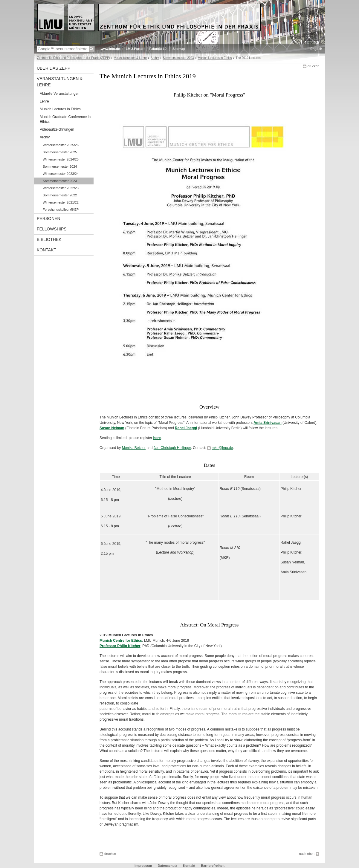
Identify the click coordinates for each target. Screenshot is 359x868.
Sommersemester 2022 (60, 195)
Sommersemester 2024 (60, 166)
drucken (313, 66)
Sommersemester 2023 (178, 58)
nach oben (307, 854)
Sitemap (179, 49)
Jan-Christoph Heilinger (172, 448)
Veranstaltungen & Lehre (130, 58)
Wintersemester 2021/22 (61, 202)
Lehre (44, 101)
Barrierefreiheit (213, 866)
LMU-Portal (135, 49)
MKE (225, 558)
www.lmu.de (110, 49)
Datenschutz (168, 866)
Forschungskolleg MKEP (61, 210)
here (157, 438)
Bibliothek (49, 239)
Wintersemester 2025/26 (61, 145)
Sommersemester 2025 (60, 152)
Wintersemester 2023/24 (61, 174)
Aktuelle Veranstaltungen (60, 94)
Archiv (155, 58)
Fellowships (52, 229)
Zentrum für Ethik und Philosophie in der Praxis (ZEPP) (74, 58)
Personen (49, 218)
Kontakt (46, 250)
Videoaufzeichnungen (57, 129)
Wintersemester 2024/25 (61, 159)
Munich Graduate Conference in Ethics (65, 119)
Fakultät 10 (158, 49)
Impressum (144, 866)
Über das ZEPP (54, 68)
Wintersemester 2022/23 (61, 188)
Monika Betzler (134, 448)
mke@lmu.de (222, 448)
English (316, 49)
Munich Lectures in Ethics (215, 58)
